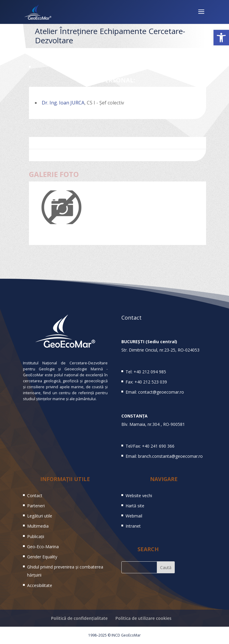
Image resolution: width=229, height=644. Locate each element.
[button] (221, 38)
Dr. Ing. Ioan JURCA (63, 103)
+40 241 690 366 (158, 446)
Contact (35, 496)
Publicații (36, 536)
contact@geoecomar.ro (161, 392)
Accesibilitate (40, 585)
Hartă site (135, 506)
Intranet (133, 526)
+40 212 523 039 (151, 382)
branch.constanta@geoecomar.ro (170, 456)
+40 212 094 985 (150, 372)
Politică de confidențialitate (79, 618)
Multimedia (38, 526)
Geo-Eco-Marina (43, 547)
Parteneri (36, 506)
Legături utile (40, 516)
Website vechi (139, 496)
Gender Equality (42, 557)
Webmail (134, 516)
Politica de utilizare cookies (143, 618)
